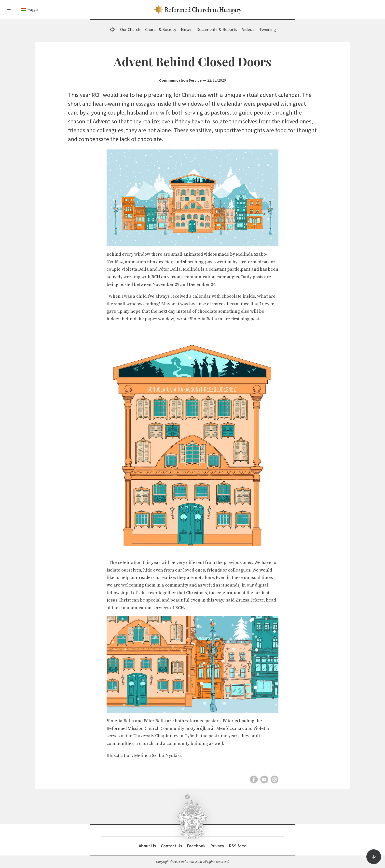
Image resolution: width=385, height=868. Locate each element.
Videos (248, 29)
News (186, 29)
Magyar (33, 10)
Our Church (130, 29)
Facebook (196, 846)
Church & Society (161, 29)
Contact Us (172, 846)
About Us (147, 846)
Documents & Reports (217, 29)
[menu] (10, 10)
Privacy (217, 846)
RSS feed (238, 846)
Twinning (268, 29)
